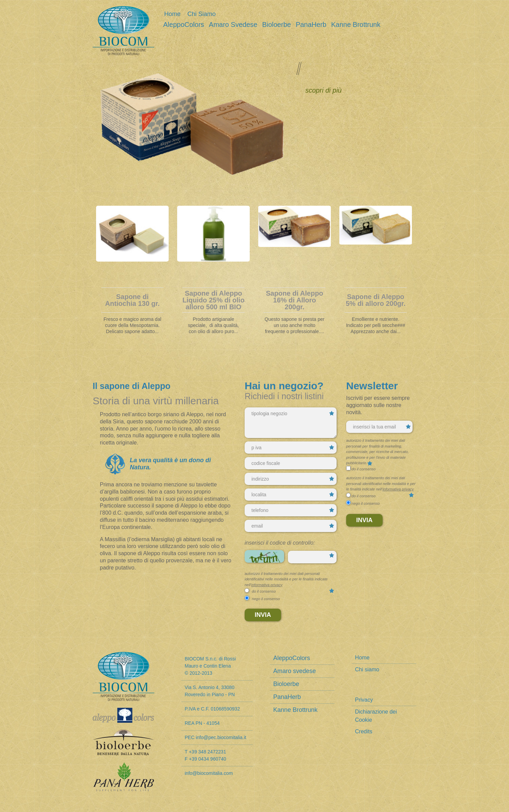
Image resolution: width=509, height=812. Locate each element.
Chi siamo (202, 14)
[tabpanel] (132, 272)
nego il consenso (266, 599)
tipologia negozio (291, 423)
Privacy (364, 700)
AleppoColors (184, 25)
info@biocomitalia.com (209, 773)
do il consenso (264, 591)
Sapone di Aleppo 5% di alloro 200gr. (376, 300)
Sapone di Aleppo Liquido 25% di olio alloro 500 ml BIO (213, 300)
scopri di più (323, 90)
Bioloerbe (276, 25)
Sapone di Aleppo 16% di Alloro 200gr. (294, 300)
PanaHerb (311, 25)
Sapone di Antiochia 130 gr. (132, 300)
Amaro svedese (233, 25)
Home (172, 14)
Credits (364, 731)
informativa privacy (267, 585)
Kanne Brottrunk (356, 25)
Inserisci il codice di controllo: (280, 543)
